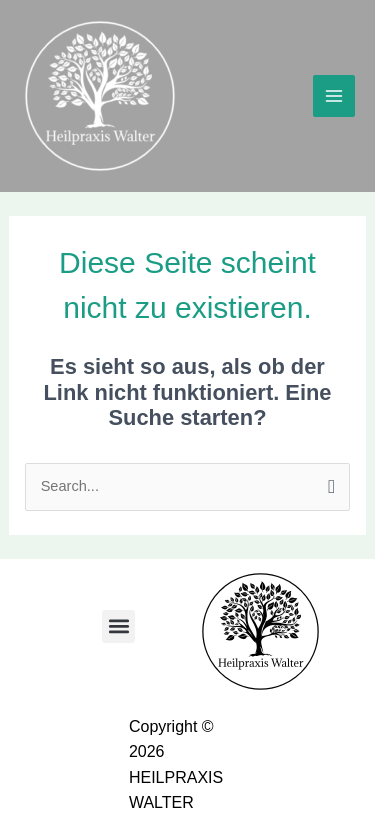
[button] (118, 626)
